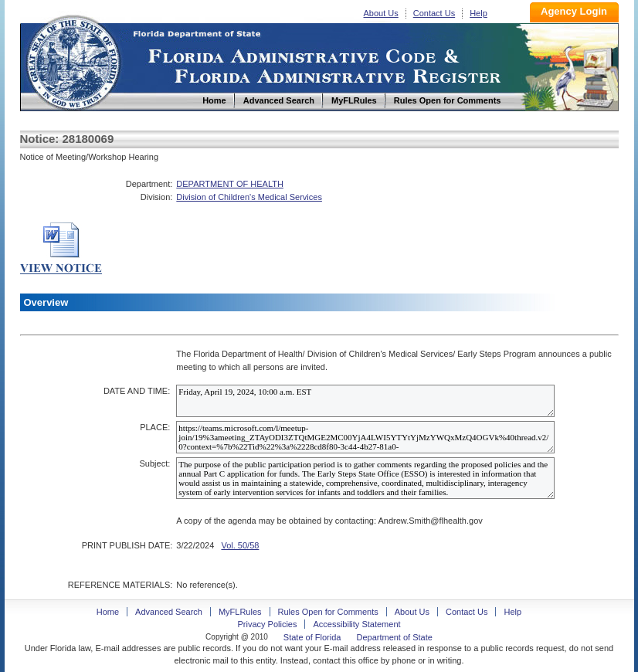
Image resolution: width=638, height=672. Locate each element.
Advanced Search (169, 612)
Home (73, 61)
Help (478, 13)
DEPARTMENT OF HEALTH (230, 184)
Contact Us (434, 13)
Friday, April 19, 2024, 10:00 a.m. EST (365, 401)
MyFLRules (240, 612)
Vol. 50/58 (240, 545)
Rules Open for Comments (328, 612)
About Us (381, 13)
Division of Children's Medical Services (249, 197)
